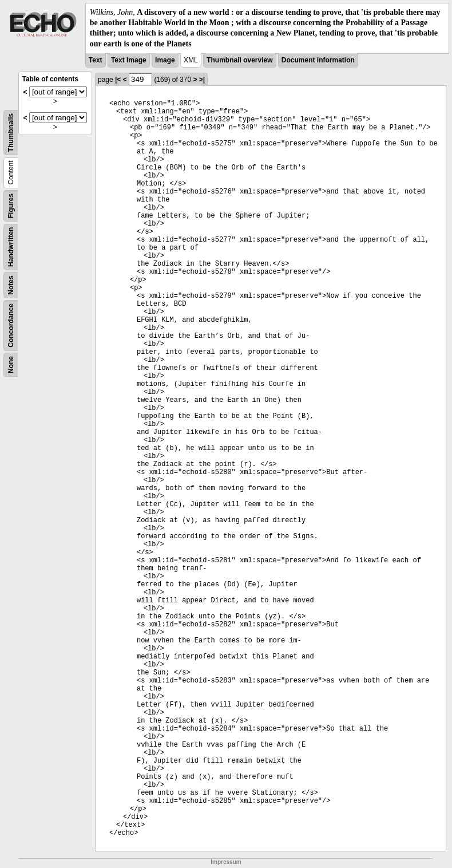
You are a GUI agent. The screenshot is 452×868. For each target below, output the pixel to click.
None (11, 365)
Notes (11, 285)
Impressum (226, 862)
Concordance (11, 325)
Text (96, 60)
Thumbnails (11, 133)
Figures (11, 206)
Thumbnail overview (239, 60)
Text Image (129, 60)
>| (202, 80)
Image (165, 60)
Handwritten (11, 246)
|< (118, 80)
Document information (318, 60)
